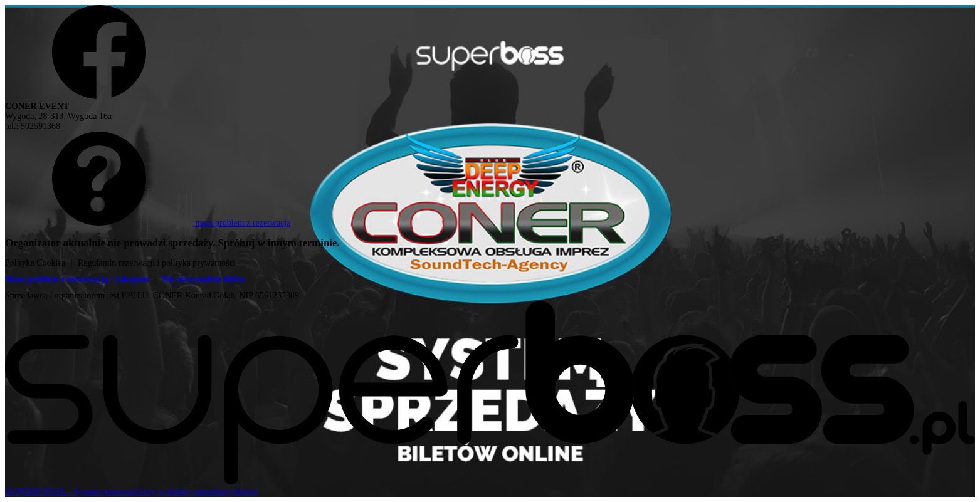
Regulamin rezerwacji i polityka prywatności (157, 263)
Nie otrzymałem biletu (203, 279)
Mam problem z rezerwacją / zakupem (77, 279)
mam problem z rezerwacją (148, 223)
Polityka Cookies (35, 263)
